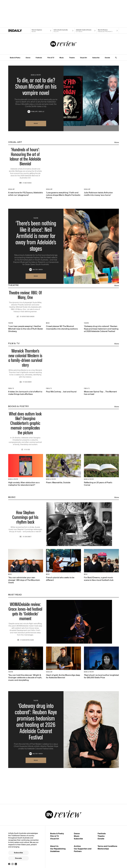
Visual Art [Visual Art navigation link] (83, 58)
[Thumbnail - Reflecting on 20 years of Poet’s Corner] (101, 576)
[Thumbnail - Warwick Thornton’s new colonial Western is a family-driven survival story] (64, 440)
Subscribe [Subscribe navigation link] (96, 58)
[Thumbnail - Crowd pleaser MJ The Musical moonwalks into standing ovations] (63, 383)
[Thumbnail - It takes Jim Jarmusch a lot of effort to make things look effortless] (26, 481)
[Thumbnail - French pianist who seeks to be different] (63, 671)
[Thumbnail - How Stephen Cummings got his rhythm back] (64, 630)
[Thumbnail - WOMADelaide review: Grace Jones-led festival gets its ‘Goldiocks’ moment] (64, 727)
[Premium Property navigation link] (108, 31)
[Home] (19, 31)
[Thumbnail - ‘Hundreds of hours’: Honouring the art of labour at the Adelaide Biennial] (64, 169)
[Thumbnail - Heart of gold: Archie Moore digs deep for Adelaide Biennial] (63, 768)
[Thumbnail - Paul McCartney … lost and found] (63, 479)
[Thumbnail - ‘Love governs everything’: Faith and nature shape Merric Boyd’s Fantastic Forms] (63, 211)
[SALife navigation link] (63, 31)
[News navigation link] (41, 31)
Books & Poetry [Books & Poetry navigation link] (15, 58)
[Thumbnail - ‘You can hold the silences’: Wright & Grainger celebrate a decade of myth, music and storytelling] (26, 770)
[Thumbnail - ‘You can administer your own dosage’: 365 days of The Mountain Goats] (26, 672)
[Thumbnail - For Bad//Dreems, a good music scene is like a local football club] (101, 671)
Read (36, 123)
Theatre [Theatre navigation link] (72, 58)
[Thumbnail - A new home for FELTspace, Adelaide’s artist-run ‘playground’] (26, 210)
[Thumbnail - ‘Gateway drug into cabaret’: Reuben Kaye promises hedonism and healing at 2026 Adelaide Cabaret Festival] (101, 384)
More (117, 142)
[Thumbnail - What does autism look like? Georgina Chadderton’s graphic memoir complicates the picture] (64, 535)
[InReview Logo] (64, 44)
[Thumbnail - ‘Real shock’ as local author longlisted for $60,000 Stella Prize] (101, 768)
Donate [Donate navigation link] (107, 58)
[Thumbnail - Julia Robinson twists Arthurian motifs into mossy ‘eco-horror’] (101, 210)
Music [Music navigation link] (62, 58)
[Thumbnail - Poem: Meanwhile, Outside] (63, 574)
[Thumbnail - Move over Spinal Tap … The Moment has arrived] (101, 481)
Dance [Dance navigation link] (28, 58)
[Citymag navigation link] (86, 31)
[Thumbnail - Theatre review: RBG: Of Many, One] (64, 342)
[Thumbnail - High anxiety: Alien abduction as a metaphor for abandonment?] (26, 576)
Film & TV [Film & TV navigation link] (51, 58)
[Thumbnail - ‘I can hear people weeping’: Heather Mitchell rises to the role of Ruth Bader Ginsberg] (26, 384)
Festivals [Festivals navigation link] (39, 58)
